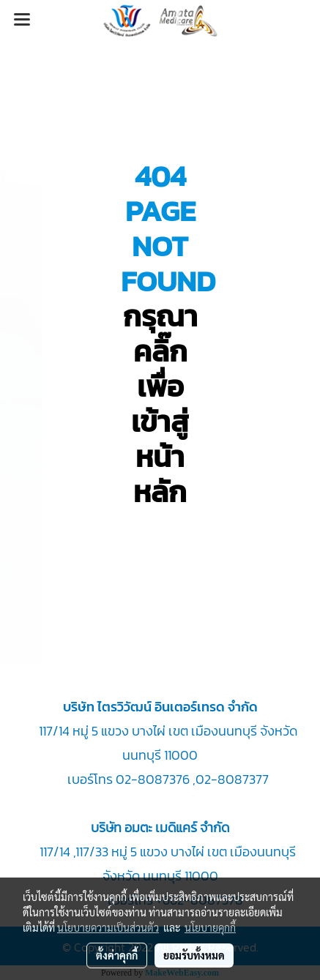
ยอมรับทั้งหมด (194, 955)
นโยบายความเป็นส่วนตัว (108, 927)
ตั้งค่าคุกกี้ (117, 955)
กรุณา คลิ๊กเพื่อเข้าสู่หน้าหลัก (160, 404)
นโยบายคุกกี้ (210, 927)
